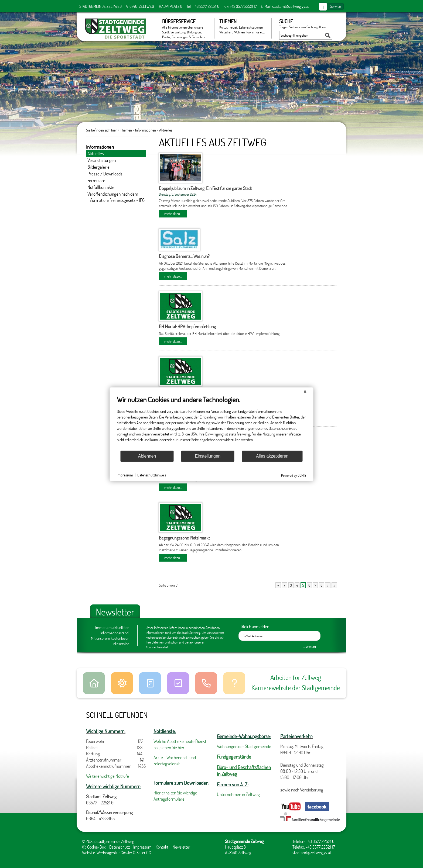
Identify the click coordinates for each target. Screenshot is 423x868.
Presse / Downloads (105, 174)
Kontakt (162, 847)
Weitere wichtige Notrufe (108, 776)
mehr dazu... (173, 214)
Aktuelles (166, 130)
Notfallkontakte (101, 187)
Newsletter (181, 847)
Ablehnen (147, 456)
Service (335, 6)
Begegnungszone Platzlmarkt (184, 538)
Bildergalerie (98, 167)
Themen (243, 26)
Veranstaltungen (102, 160)
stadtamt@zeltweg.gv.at (291, 6)
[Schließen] (305, 392)
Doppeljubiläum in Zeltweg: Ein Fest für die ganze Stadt (205, 188)
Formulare (96, 180)
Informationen (146, 130)
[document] (212, 422)
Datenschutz (120, 847)
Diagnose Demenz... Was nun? (184, 256)
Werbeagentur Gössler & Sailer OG (124, 853)
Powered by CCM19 (294, 475)
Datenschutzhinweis (152, 475)
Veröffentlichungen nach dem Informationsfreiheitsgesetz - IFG (116, 197)
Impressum (142, 847)
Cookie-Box (94, 847)
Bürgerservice (185, 28)
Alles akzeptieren (272, 456)
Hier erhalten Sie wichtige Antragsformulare (175, 796)
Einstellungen (208, 456)
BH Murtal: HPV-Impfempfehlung (187, 326)
